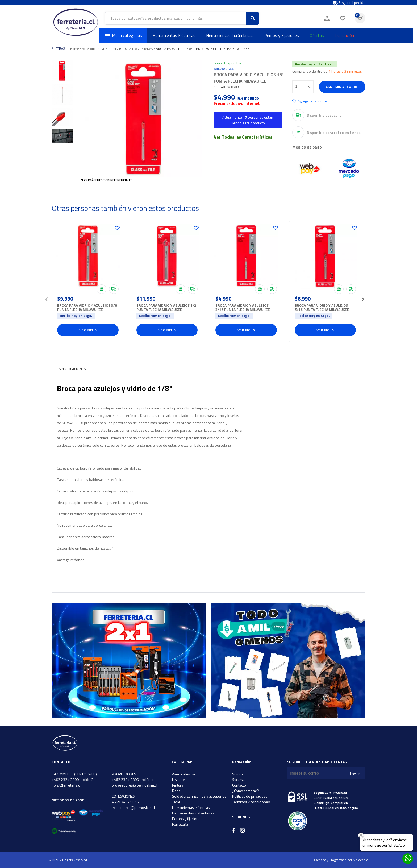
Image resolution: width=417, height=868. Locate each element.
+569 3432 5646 (125, 802)
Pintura (178, 785)
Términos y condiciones (251, 802)
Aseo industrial (184, 774)
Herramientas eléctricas (191, 807)
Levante (178, 779)
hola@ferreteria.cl (66, 785)
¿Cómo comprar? (246, 791)
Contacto (239, 785)
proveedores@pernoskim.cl (134, 785)
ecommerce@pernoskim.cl (133, 807)
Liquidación (344, 35)
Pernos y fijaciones (187, 819)
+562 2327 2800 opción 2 (72, 779)
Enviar (355, 773)
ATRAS (58, 48)
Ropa (176, 791)
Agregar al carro (342, 87)
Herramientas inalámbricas (193, 813)
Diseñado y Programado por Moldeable (340, 860)
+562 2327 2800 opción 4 (133, 779)
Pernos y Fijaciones (282, 35)
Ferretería (180, 824)
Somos (238, 774)
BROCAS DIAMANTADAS (136, 49)
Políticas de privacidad (250, 796)
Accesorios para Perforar (99, 49)
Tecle (176, 802)
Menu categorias (123, 35)
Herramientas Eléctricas (174, 35)
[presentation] (46, 298)
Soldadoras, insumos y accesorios (199, 796)
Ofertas (317, 35)
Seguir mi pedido (349, 3)
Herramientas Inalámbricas (230, 35)
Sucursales (241, 779)
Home (75, 49)
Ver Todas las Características (243, 137)
